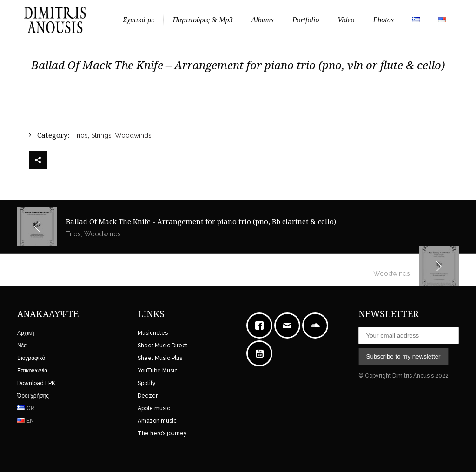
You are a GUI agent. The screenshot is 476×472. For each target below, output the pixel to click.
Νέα (22, 346)
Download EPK (36, 383)
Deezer (148, 396)
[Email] (290, 326)
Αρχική (26, 333)
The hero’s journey (162, 433)
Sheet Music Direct (162, 346)
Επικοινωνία (32, 371)
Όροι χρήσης (33, 396)
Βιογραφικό (31, 358)
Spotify (147, 383)
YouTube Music (158, 371)
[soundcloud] (317, 326)
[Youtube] (262, 353)
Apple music (154, 408)
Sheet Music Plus (160, 358)
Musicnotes (153, 333)
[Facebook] (262, 326)
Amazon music (157, 421)
